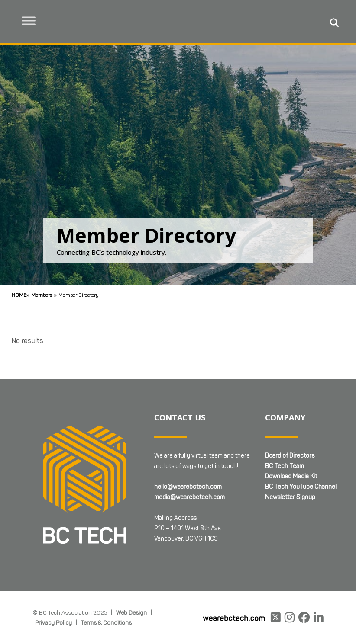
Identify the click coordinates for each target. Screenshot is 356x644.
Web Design (131, 612)
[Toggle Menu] (31, 21)
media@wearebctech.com (189, 497)
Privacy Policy (53, 622)
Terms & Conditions (106, 622)
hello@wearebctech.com (188, 487)
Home (19, 295)
